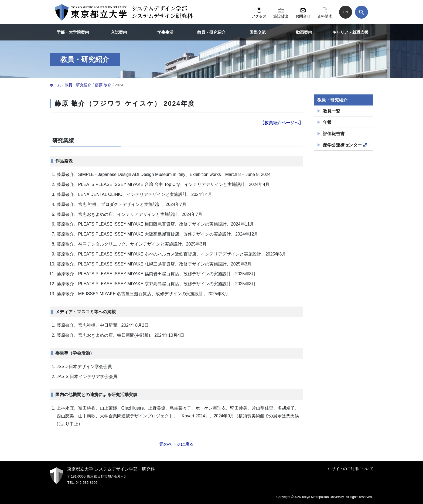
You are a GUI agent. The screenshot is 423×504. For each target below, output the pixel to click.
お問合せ (303, 12)
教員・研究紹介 (211, 32)
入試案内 (119, 32)
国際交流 (258, 32)
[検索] (361, 12)
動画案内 (304, 32)
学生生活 (165, 32)
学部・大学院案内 (73, 32)
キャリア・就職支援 (350, 32)
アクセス (259, 12)
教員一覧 (332, 111)
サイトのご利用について (353, 469)
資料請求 (325, 12)
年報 (327, 122)
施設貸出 (281, 12)
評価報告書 (334, 134)
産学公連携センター (345, 145)
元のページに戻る (176, 444)
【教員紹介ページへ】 (282, 123)
